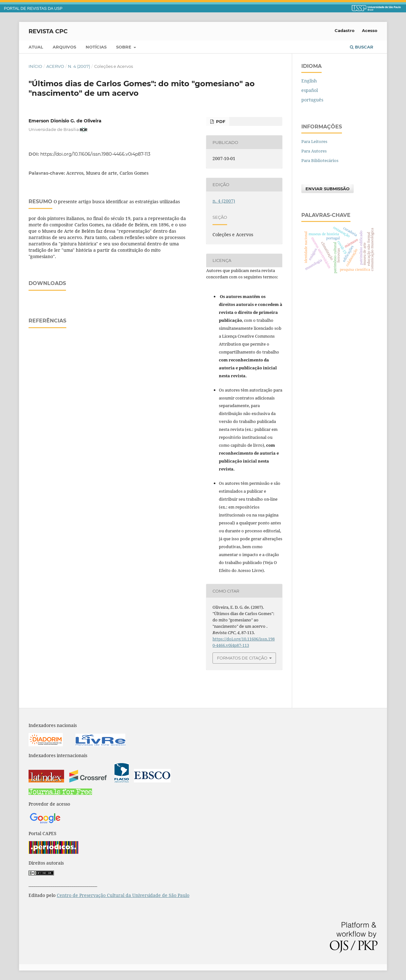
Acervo (55, 66)
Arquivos (64, 47)
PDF (220, 121)
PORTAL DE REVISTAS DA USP (33, 9)
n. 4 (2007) (79, 66)
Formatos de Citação (242, 658)
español (310, 90)
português (312, 100)
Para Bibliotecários (320, 160)
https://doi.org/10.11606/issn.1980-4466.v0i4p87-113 (95, 154)
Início (35, 66)
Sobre (124, 47)
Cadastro (345, 30)
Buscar (362, 47)
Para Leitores (314, 141)
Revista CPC (48, 31)
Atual (36, 47)
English (309, 81)
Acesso (370, 30)
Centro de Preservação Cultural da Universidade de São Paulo (123, 895)
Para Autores (314, 151)
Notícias (96, 47)
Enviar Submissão (327, 189)
